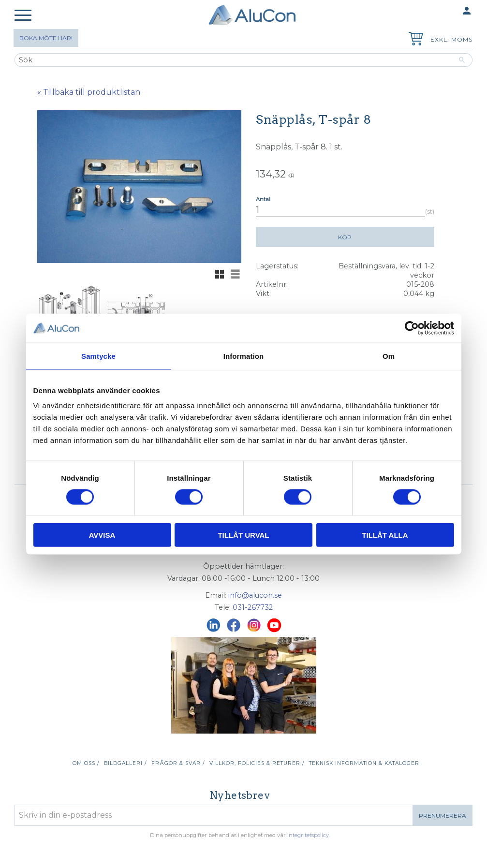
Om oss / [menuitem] (86, 763)
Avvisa (102, 535)
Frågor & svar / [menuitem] (178, 763)
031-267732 (253, 607)
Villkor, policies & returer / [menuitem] (257, 763)
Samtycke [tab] (98, 356)
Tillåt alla (385, 535)
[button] (23, 16)
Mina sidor (448, 11)
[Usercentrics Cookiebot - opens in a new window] (412, 328)
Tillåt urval (243, 535)
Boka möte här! (46, 38)
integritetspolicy (308, 835)
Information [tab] (244, 356)
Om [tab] (389, 356)
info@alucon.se (255, 595)
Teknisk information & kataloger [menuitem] (364, 763)
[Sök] (462, 60)
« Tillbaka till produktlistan (89, 92)
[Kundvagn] (414, 40)
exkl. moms (451, 39)
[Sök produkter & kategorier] (233, 60)
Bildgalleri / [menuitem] (125, 763)
